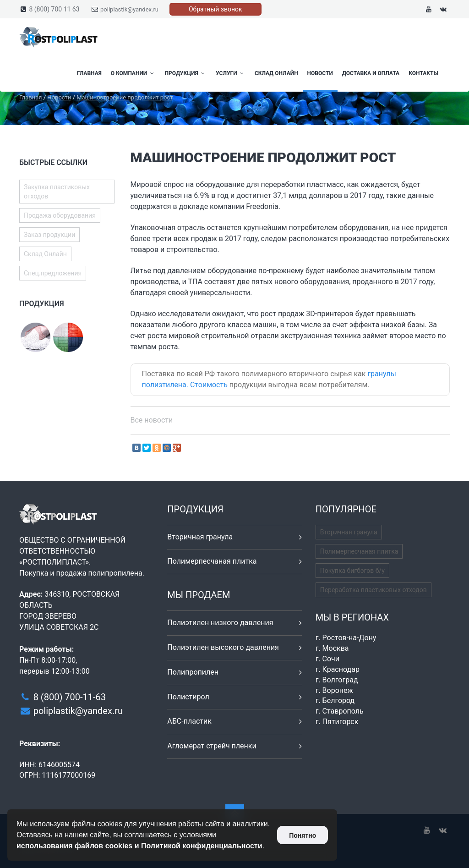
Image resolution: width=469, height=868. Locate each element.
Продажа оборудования (60, 215)
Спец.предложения (53, 273)
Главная (89, 73)
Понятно (303, 835)
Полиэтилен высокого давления (223, 647)
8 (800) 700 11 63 (54, 9)
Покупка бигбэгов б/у (352, 571)
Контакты (423, 73)
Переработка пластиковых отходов (374, 590)
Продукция (186, 73)
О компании (133, 73)
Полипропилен (193, 672)
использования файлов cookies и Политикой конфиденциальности (139, 846)
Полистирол (188, 697)
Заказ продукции (49, 235)
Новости (320, 73)
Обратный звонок (215, 9)
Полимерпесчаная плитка (212, 561)
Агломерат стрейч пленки (212, 746)
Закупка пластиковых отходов (57, 192)
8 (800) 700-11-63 (70, 697)
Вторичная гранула (200, 537)
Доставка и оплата (371, 73)
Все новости (152, 420)
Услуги (231, 73)
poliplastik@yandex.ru (129, 9)
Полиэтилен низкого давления (220, 623)
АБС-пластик (189, 721)
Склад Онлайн (276, 73)
